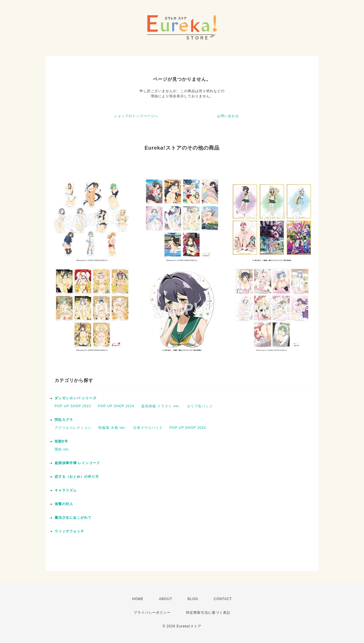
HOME (138, 599)
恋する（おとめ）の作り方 (77, 477)
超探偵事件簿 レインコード (77, 463)
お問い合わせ (228, 116)
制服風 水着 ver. (112, 428)
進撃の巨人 (64, 504)
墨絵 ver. (62, 449)
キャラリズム (66, 490)
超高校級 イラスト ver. (161, 406)
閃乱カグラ (64, 420)
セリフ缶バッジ (200, 406)
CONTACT (223, 599)
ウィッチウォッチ (69, 531)
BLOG (193, 599)
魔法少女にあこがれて (73, 518)
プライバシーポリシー (152, 613)
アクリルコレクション (73, 428)
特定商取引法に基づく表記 (208, 613)
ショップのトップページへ (136, 116)
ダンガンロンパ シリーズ (76, 398)
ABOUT (166, 599)
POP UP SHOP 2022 (73, 406)
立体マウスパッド (148, 428)
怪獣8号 (61, 441)
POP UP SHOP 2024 (116, 406)
